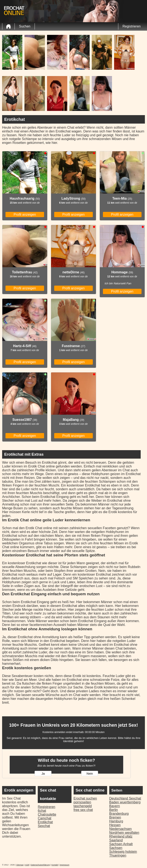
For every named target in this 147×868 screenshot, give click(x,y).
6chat (42, 811)
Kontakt (55, 865)
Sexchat (44, 826)
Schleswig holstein (123, 852)
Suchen (25, 26)
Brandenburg (119, 814)
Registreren (47, 807)
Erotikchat (45, 822)
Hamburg (116, 821)
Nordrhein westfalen (124, 833)
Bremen (115, 817)
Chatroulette (47, 814)
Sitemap (20, 865)
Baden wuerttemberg (125, 802)
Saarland (116, 840)
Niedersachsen (121, 829)
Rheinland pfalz (121, 836)
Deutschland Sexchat (125, 798)
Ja (43, 774)
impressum (65, 865)
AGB (27, 865)
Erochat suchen (85, 798)
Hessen (115, 825)
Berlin (114, 810)
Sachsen (116, 848)
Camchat (45, 818)
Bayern (115, 806)
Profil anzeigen (25, 215)
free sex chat (83, 810)
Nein (90, 774)
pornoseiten (82, 802)
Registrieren (132, 26)
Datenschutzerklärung (40, 865)
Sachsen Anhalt (121, 844)
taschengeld (83, 806)
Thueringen (118, 855)
